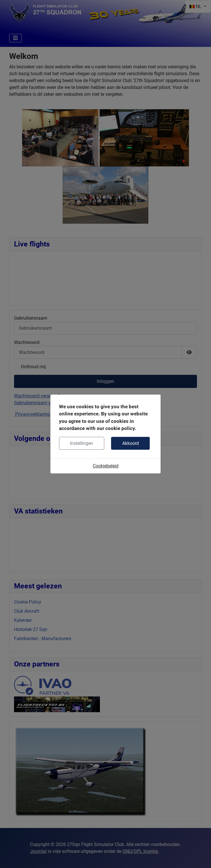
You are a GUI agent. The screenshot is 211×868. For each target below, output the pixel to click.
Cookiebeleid (106, 466)
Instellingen (81, 443)
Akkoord (131, 443)
